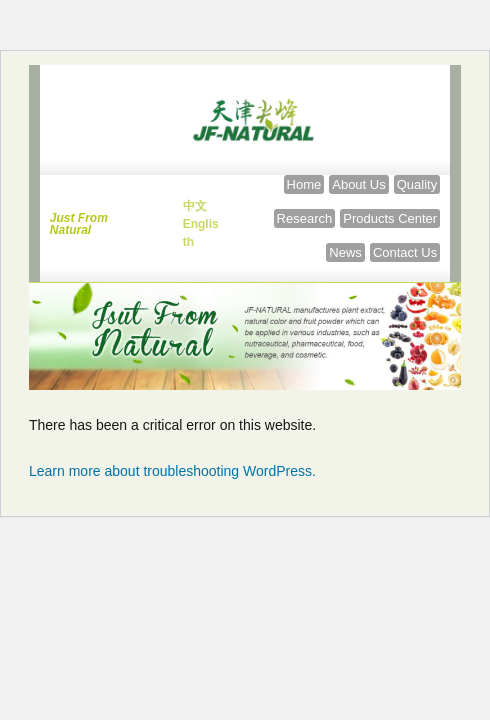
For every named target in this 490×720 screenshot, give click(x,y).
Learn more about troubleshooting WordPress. (172, 471)
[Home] (304, 184)
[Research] (305, 218)
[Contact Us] (405, 252)
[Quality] (417, 184)
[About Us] (358, 184)
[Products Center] (390, 218)
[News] (345, 252)
